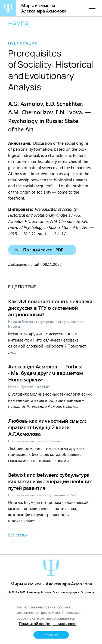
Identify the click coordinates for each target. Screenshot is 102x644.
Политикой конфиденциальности (48, 624)
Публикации (23, 43)
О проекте (87, 592)
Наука (18, 23)
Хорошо (51, 635)
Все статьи (18, 535)
